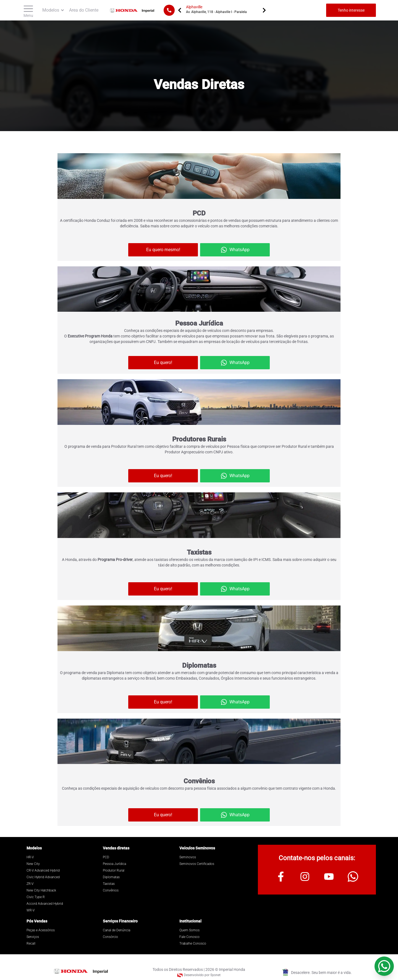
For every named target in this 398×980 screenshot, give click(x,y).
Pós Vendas (37, 921)
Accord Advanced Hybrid (45, 904)
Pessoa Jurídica (114, 864)
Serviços (33, 937)
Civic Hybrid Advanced (43, 877)
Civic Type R (36, 897)
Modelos (34, 848)
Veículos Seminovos (197, 848)
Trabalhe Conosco (193, 943)
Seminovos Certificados (197, 864)
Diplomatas (111, 877)
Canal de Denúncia (116, 930)
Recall (31, 943)
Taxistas (109, 884)
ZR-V (30, 884)
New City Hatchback (41, 890)
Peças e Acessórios (41, 930)
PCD (106, 857)
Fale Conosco (189, 937)
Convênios (111, 890)
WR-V (31, 910)
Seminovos (188, 857)
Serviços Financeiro (120, 921)
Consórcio (110, 937)
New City (33, 864)
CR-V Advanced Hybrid (43, 870)
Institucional (190, 921)
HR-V (30, 857)
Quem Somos (189, 930)
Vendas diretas (116, 848)
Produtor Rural (114, 870)
